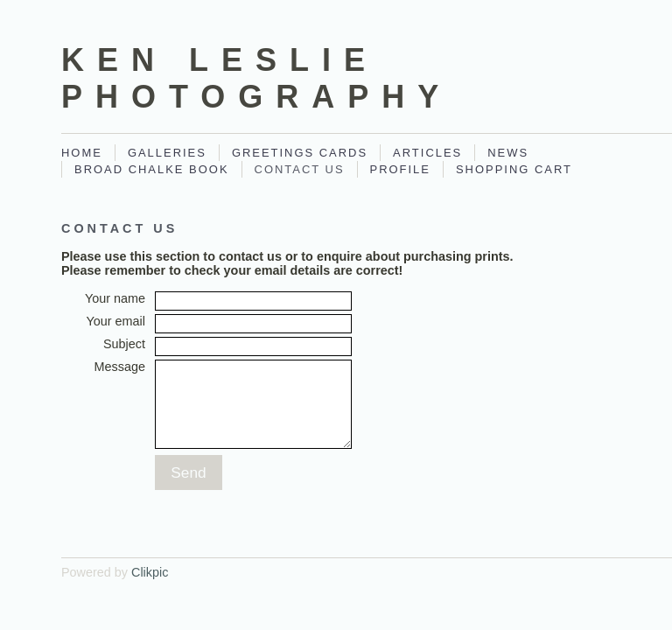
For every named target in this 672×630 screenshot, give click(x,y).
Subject (124, 344)
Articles (427, 153)
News (508, 153)
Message (120, 367)
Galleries (167, 153)
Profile (400, 169)
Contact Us (300, 169)
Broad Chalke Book (152, 169)
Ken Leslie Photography (256, 78)
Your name (115, 298)
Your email (116, 321)
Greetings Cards (300, 153)
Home (82, 153)
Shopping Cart (514, 169)
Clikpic (150, 572)
